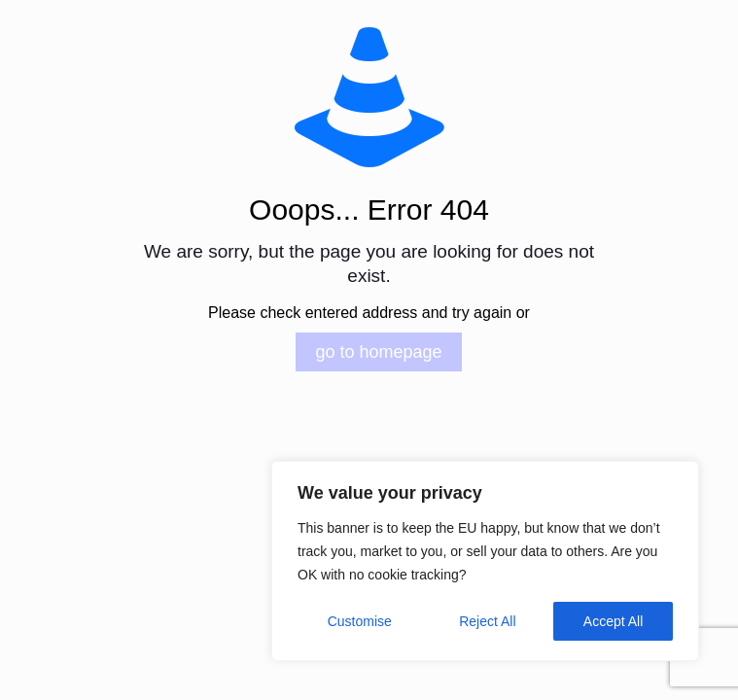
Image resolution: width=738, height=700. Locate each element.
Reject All (487, 621)
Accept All (613, 621)
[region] (485, 561)
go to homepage (378, 352)
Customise (360, 621)
